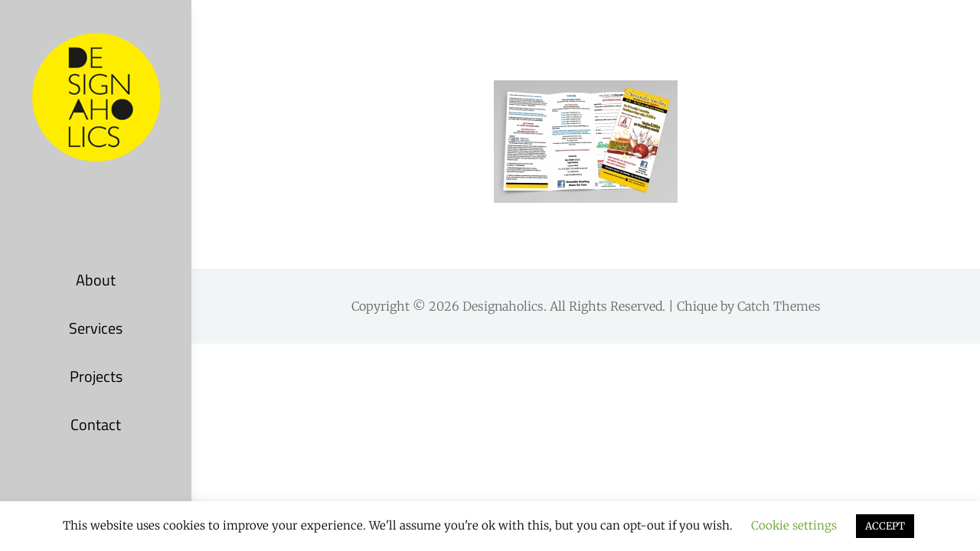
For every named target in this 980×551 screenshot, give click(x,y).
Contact (96, 424)
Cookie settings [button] (794, 525)
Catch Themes (779, 306)
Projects (96, 376)
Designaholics (503, 306)
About (96, 280)
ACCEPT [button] (885, 526)
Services (96, 328)
